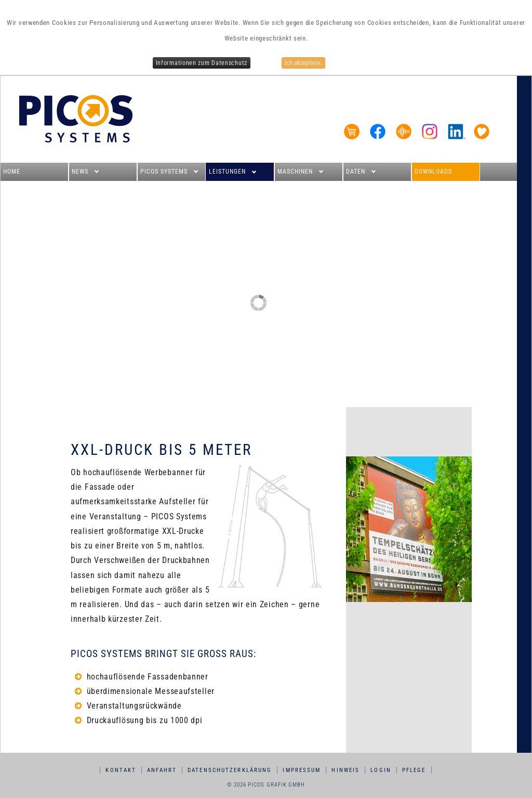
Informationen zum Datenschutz (202, 63)
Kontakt (121, 770)
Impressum (302, 770)
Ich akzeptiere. (303, 63)
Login (381, 770)
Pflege (414, 770)
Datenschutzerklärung (230, 770)
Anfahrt (162, 770)
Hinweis (345, 770)
